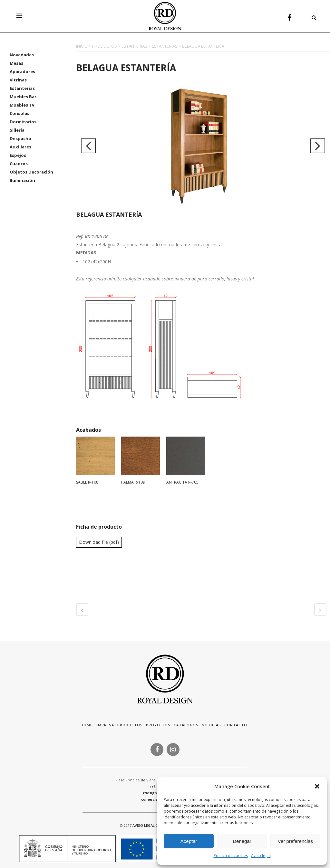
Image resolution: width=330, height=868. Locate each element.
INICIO (82, 46)
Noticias (211, 725)
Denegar (242, 841)
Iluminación (22, 180)
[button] (317, 786)
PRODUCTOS (105, 46)
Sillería (17, 130)
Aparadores (22, 71)
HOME (87, 725)
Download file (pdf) (99, 542)
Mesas (16, 63)
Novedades (22, 55)
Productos (130, 725)
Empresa (105, 725)
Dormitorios (23, 122)
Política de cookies (231, 856)
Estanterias (22, 88)
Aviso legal (261, 856)
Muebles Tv (22, 105)
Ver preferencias (295, 841)
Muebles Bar (23, 97)
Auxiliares (20, 147)
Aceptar (189, 841)
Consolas (19, 113)
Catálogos (186, 725)
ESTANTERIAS (165, 46)
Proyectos (158, 725)
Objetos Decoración (31, 172)
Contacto (236, 725)
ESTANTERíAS (134, 46)
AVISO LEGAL (144, 825)
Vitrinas (18, 80)
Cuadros (19, 164)
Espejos (18, 155)
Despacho (20, 138)
